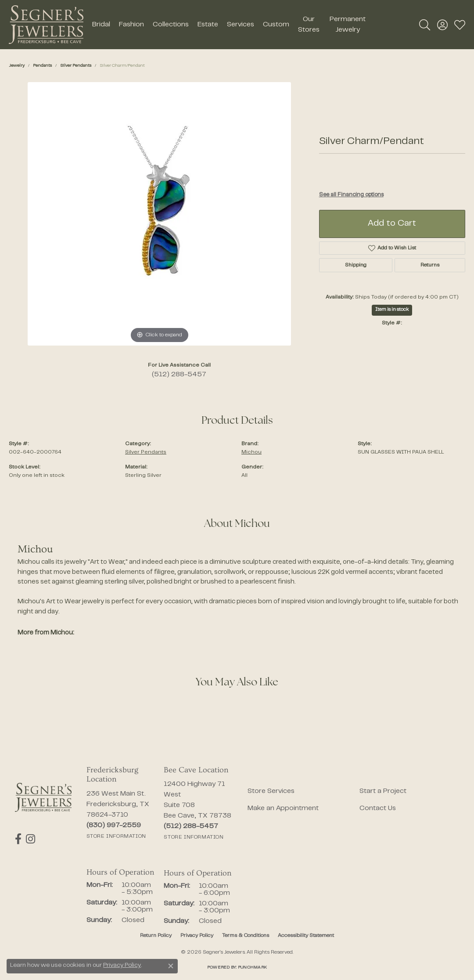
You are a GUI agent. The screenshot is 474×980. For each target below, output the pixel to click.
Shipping (356, 265)
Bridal (101, 25)
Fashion (131, 25)
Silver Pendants (76, 66)
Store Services (271, 791)
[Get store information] (116, 836)
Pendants (42, 66)
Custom (276, 25)
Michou (251, 452)
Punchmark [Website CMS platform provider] (252, 967)
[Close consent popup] (171, 966)
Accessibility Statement (306, 936)
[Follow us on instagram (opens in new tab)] (31, 839)
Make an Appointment (283, 808)
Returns (430, 265)
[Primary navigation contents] (229, 25)
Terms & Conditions (246, 936)
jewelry (17, 66)
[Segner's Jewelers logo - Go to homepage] (46, 25)
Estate (208, 25)
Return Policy (156, 936)
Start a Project (383, 791)
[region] (159, 214)
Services (241, 25)
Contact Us (378, 808)
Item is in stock (392, 310)
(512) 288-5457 (179, 375)
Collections (171, 25)
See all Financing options (351, 195)
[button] (425, 25)
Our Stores (309, 25)
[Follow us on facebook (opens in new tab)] (18, 839)
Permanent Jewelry (348, 25)
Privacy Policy (197, 936)
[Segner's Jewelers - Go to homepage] (43, 798)
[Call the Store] (114, 825)
